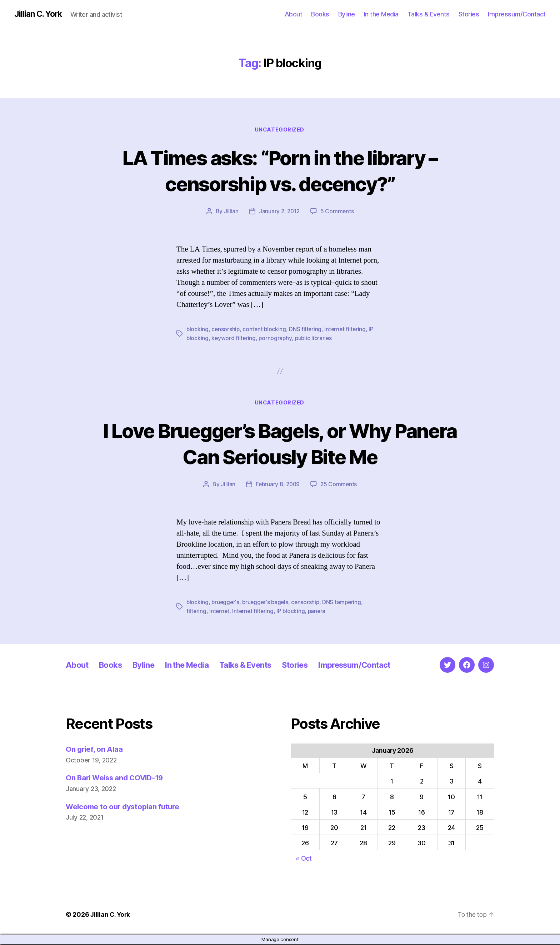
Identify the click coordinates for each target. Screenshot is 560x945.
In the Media (381, 14)
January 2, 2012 (279, 212)
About (294, 14)
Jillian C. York (39, 14)
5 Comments (337, 212)
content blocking (266, 330)
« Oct (304, 859)
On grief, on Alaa (95, 750)
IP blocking (293, 612)
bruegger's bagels (267, 603)
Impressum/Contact (517, 14)
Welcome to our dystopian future (125, 807)
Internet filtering (347, 330)
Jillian (230, 212)
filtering (197, 612)
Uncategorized (280, 130)
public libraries (316, 339)
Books (320, 14)
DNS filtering (307, 330)
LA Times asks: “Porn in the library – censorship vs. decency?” (280, 171)
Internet (220, 612)
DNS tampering (346, 603)
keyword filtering (234, 339)
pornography (276, 339)
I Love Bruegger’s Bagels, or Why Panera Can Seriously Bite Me (280, 444)
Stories (469, 14)
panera (319, 612)
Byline (347, 14)
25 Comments (339, 485)
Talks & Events (429, 14)
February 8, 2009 (277, 485)
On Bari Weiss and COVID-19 (117, 779)
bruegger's (226, 603)
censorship (226, 330)
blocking (198, 330)
